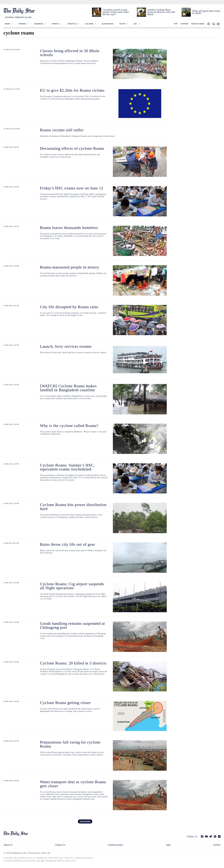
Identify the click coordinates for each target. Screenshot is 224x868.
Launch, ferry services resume (66, 346)
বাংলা (176, 24)
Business (39, 24)
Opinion (22, 24)
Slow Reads (107, 24)
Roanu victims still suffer (62, 130)
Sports (55, 24)
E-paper (184, 24)
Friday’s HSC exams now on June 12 (72, 188)
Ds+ (136, 24)
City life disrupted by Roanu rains (69, 307)
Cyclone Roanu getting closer (65, 703)
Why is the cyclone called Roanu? (69, 426)
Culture (89, 24)
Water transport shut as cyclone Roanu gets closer (73, 784)
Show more (85, 821)
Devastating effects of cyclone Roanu (72, 148)
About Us (8, 845)
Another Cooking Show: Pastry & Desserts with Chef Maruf (161, 12)
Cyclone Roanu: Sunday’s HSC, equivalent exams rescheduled (67, 467)
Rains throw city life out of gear (67, 544)
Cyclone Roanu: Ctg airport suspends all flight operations (72, 586)
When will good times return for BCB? (206, 12)
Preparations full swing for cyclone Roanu (70, 744)
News (7, 24)
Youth (122, 24)
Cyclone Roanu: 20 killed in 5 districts (73, 663)
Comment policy (115, 845)
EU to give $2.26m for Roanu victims (72, 90)
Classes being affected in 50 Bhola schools (70, 53)
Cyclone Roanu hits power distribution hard (73, 507)
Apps (168, 845)
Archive (217, 845)
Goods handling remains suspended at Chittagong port (72, 625)
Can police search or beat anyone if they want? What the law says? (116, 12)
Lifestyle (72, 24)
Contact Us (60, 845)
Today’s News (198, 24)
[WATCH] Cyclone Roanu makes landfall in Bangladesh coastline (68, 388)
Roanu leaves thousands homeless (69, 228)
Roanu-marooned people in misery (70, 267)
